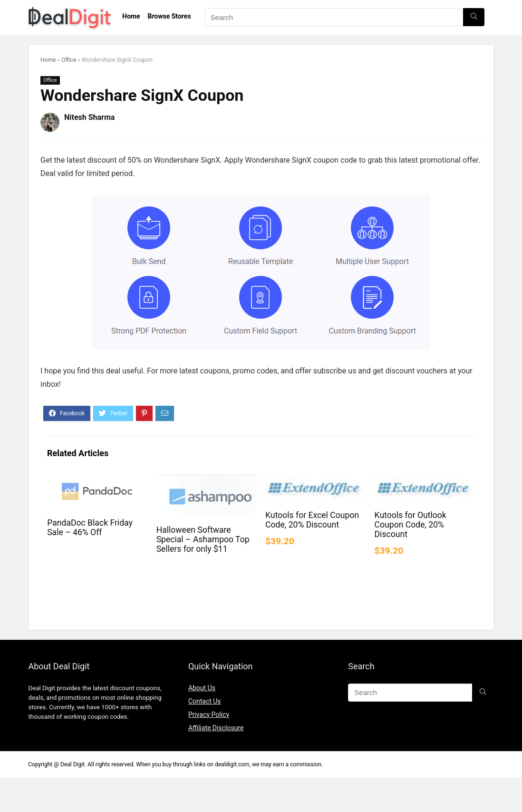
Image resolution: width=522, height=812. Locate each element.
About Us (202, 688)
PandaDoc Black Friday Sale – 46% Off (90, 528)
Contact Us (205, 701)
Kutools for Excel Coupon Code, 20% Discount (312, 520)
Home (131, 16)
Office (69, 60)
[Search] (474, 17)
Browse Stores (169, 16)
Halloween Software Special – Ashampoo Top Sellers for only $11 (203, 539)
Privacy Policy (209, 714)
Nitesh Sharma (89, 117)
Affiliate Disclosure (216, 728)
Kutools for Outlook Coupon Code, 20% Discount (411, 525)
